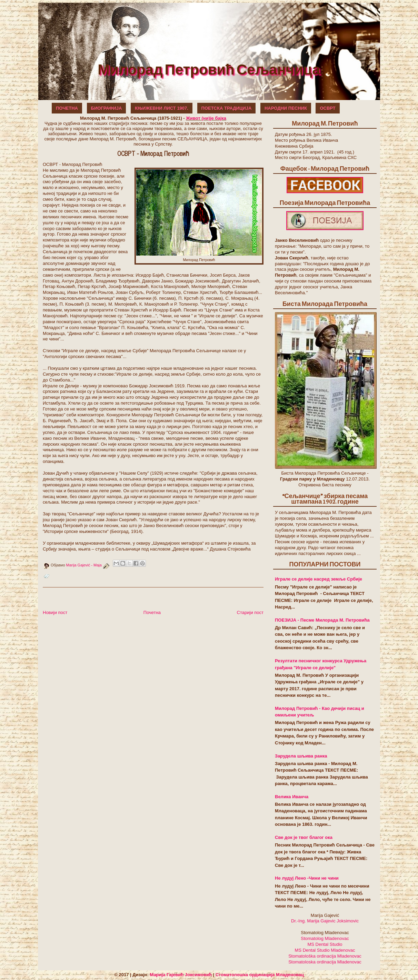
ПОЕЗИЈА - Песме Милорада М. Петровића (322, 620)
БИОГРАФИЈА (107, 108)
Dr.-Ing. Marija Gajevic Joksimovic (325, 921)
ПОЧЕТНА (67, 108)
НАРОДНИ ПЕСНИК (286, 108)
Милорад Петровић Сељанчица (209, 69)
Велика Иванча (292, 797)
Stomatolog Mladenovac (325, 938)
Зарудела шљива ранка (301, 756)
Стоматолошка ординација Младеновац (260, 975)
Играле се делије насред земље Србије (319, 579)
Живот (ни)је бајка (206, 118)
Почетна (152, 612)
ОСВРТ (327, 108)
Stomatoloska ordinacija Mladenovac (325, 962)
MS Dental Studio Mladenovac (325, 950)
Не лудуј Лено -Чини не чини (307, 878)
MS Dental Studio (325, 944)
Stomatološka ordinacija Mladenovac (325, 956)
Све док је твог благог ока (304, 837)
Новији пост (55, 612)
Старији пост (250, 612)
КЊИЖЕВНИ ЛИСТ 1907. (162, 108)
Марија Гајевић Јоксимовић (181, 975)
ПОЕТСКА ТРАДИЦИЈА (227, 108)
